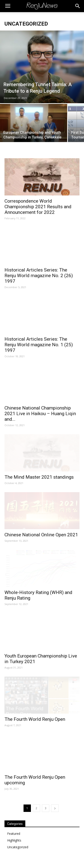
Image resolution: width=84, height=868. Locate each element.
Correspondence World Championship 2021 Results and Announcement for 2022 (38, 207)
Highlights (14, 840)
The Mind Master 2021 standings (39, 477)
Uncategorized (18, 847)
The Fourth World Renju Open (35, 719)
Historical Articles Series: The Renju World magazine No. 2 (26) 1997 (39, 276)
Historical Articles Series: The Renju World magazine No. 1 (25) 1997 (39, 345)
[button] (78, 6)
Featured (14, 834)
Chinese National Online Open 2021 (41, 535)
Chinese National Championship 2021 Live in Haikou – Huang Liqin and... (40, 414)
